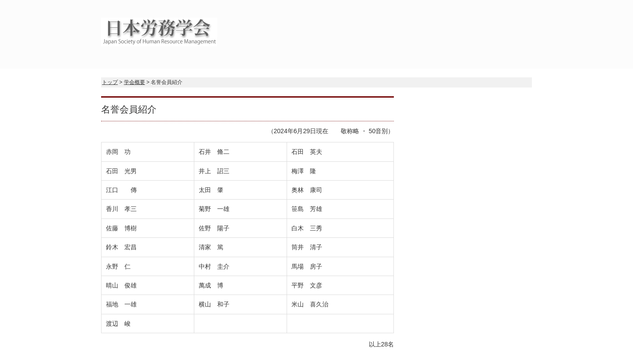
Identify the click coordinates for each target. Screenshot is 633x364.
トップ (110, 82)
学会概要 (135, 82)
